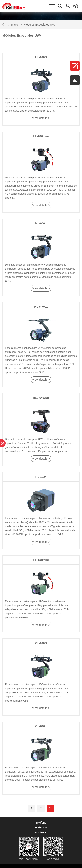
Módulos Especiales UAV (40, 25)
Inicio (15, 25)
